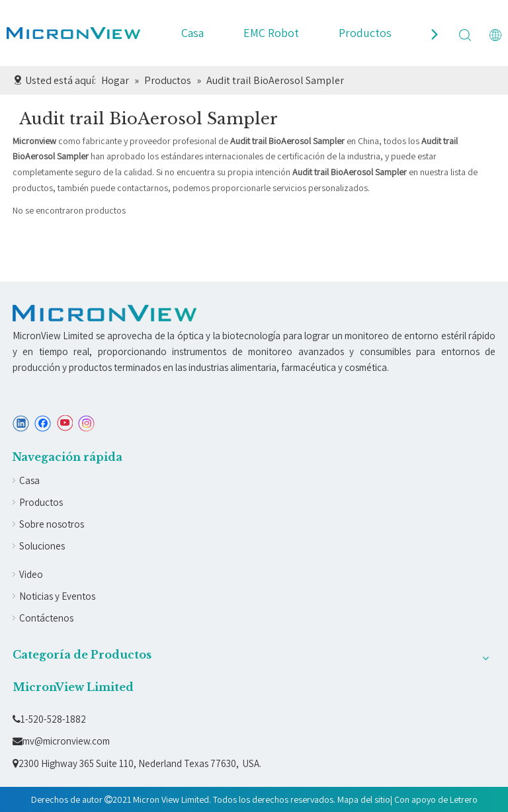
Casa (192, 33)
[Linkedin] (21, 424)
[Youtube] (64, 424)
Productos (365, 33)
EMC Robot (271, 33)
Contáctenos (46, 618)
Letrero (464, 799)
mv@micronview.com (61, 741)
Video (31, 574)
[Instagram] (87, 424)
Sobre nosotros (52, 524)
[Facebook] (43, 424)
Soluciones (42, 546)
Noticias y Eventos (57, 596)
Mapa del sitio (364, 799)
